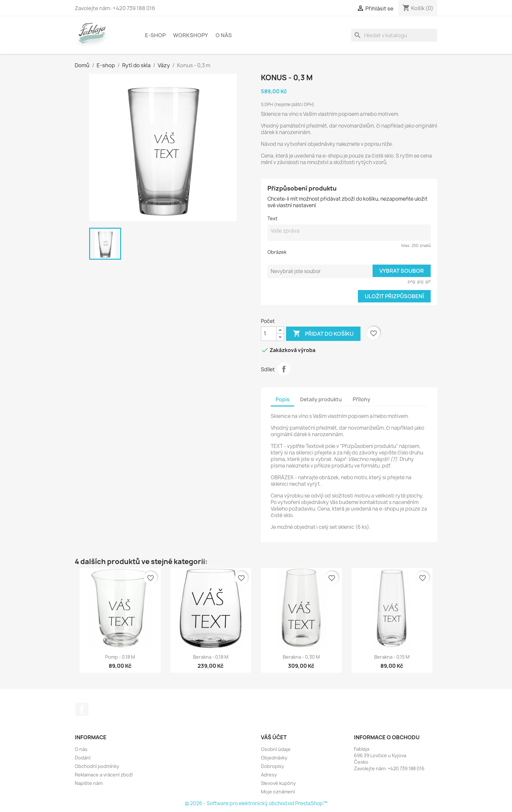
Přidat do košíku (323, 334)
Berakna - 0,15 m (392, 657)
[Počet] (269, 334)
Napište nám (89, 783)
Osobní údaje (276, 749)
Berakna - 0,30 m (301, 657)
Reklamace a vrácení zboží (104, 775)
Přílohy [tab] (361, 399)
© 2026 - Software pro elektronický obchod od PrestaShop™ (256, 803)
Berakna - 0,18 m (211, 657)
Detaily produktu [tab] (321, 399)
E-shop (155, 35)
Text (272, 218)
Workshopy (191, 35)
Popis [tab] (282, 399)
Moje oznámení (278, 792)
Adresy (269, 775)
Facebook (82, 709)
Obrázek (277, 252)
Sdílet (284, 369)
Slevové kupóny (278, 783)
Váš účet (274, 737)
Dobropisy (272, 766)
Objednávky (274, 758)
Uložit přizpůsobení (394, 296)
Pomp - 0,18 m (120, 657)
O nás (224, 35)
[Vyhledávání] (394, 35)
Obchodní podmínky (97, 766)
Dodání (83, 758)
